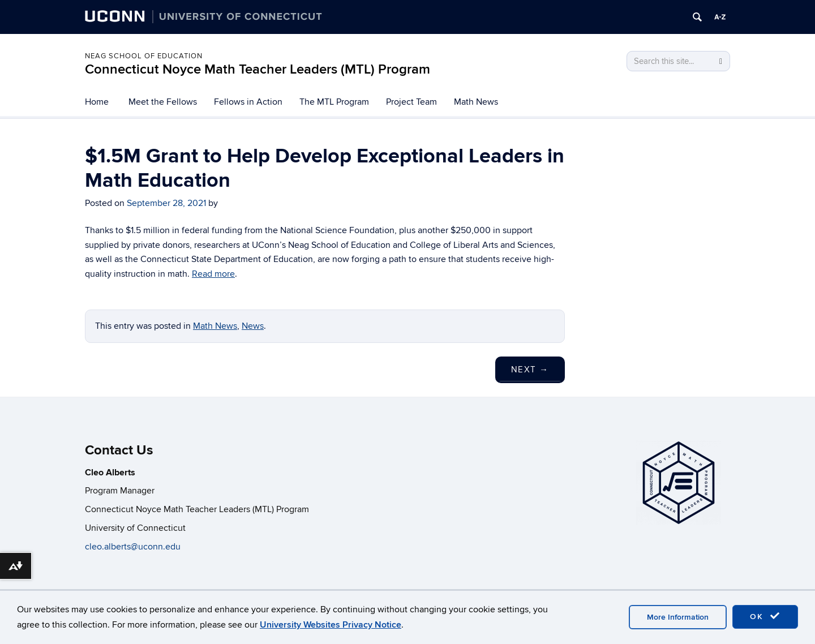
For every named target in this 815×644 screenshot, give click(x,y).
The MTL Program (334, 102)
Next (530, 370)
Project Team (411, 102)
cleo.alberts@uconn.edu (134, 547)
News (253, 326)
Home (97, 102)
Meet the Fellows (163, 102)
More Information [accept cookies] (678, 617)
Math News (476, 102)
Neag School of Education (144, 56)
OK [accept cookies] (765, 616)
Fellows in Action (248, 102)
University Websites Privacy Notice (331, 625)
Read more (213, 274)
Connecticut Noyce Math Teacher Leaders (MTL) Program (258, 69)
